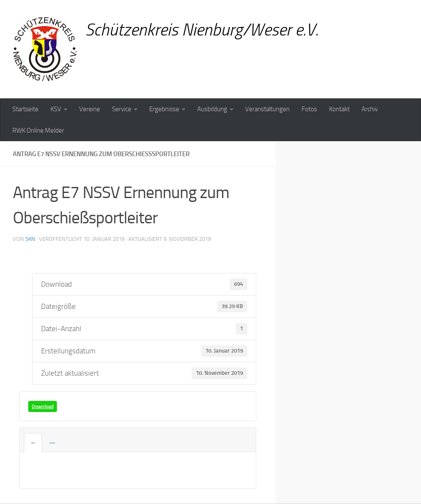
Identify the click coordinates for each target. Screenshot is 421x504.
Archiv (370, 109)
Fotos (309, 109)
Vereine (90, 109)
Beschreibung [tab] (31, 443)
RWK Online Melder (38, 130)
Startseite (25, 109)
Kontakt (339, 109)
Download (43, 406)
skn (30, 239)
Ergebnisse (164, 109)
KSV (56, 109)
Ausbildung (212, 109)
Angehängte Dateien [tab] (46, 443)
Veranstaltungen (267, 109)
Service (122, 109)
